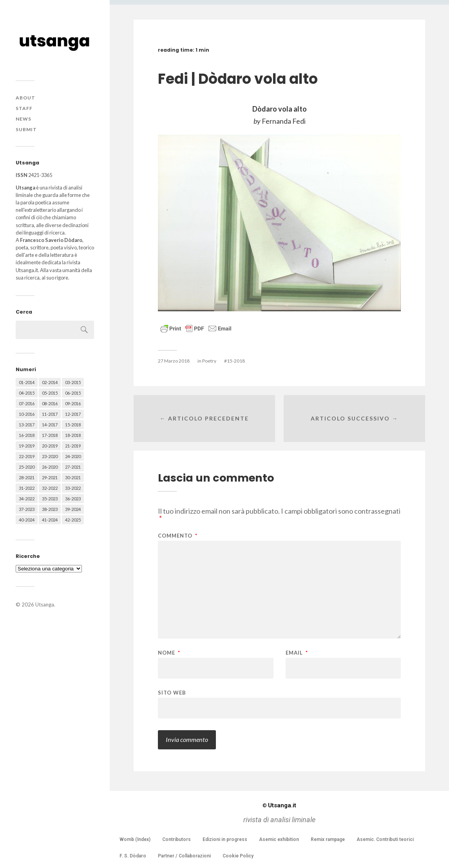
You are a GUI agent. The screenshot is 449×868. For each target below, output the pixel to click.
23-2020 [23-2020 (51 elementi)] (50, 456)
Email (297, 653)
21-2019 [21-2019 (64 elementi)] (73, 446)
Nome (169, 653)
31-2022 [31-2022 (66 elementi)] (27, 488)
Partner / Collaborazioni (184, 856)
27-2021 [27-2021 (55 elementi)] (73, 467)
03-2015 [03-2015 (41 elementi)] (73, 382)
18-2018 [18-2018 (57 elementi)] (73, 435)
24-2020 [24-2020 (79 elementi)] (73, 456)
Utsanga (45, 605)
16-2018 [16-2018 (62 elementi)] (27, 435)
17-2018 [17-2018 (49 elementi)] (50, 435)
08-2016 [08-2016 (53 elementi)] (50, 403)
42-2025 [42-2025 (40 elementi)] (73, 520)
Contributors (177, 839)
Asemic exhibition (279, 839)
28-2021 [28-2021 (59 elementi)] (27, 477)
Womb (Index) (135, 839)
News (24, 119)
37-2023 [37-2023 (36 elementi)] (27, 509)
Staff (24, 108)
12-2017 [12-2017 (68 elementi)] (73, 414)
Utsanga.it (279, 805)
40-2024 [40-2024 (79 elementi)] (27, 520)
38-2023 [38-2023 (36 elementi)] (50, 509)
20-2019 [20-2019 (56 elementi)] (50, 446)
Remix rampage (328, 839)
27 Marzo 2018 (174, 361)
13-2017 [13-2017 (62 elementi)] (27, 425)
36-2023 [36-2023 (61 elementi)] (73, 499)
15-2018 (236, 361)
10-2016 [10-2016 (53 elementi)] (27, 414)
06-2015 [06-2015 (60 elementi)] (73, 393)
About (25, 98)
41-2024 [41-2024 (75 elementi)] (50, 520)
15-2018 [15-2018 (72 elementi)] (73, 425)
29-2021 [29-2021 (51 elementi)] (50, 477)
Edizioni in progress (225, 839)
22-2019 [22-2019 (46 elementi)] (27, 456)
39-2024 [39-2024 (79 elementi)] (73, 509)
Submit (26, 129)
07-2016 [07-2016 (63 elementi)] (27, 403)
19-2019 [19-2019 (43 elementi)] (27, 446)
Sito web (172, 692)
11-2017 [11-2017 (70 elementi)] (50, 414)
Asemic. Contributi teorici (385, 839)
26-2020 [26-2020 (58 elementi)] (50, 467)
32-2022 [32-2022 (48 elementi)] (50, 488)
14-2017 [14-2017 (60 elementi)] (50, 425)
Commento (178, 536)
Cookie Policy (238, 856)
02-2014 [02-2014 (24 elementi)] (50, 382)
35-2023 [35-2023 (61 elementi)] (50, 499)
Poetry (209, 361)
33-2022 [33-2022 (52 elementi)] (73, 488)
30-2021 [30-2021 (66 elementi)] (73, 477)
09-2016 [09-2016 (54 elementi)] (73, 403)
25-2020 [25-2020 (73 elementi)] (27, 467)
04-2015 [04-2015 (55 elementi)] (27, 393)
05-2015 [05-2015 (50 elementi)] (50, 393)
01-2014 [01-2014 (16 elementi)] (27, 382)
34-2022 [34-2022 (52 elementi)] (27, 499)
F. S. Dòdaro (133, 856)
